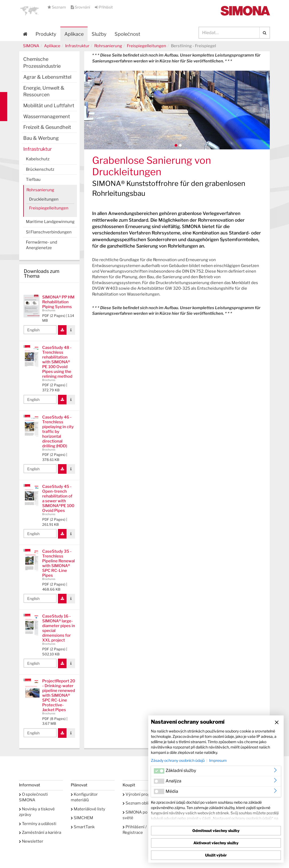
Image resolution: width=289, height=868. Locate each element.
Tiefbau (33, 180)
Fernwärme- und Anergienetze (42, 245)
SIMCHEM (82, 818)
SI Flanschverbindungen (49, 232)
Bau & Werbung (41, 138)
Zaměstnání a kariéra (40, 833)
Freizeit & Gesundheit (47, 127)
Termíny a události (38, 824)
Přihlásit (104, 7)
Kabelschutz (38, 159)
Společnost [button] (127, 34)
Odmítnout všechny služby (216, 831)
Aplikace (74, 34)
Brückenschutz (40, 169)
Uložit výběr (216, 855)
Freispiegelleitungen (147, 46)
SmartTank (83, 827)
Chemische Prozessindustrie (42, 63)
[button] (30, 11)
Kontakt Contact (4, 107)
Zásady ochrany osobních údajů (178, 760)
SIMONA (31, 46)
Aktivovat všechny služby (216, 843)
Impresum (218, 760)
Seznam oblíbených (142, 803)
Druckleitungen (44, 199)
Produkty (46, 34)
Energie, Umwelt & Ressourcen (44, 91)
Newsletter (31, 841)
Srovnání (81, 7)
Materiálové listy (88, 809)
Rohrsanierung (108, 46)
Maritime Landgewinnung (50, 222)
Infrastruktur (77, 46)
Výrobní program (140, 794)
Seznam (57, 7)
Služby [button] (99, 34)
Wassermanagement (47, 116)
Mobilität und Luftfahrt (49, 105)
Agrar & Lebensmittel (47, 77)
